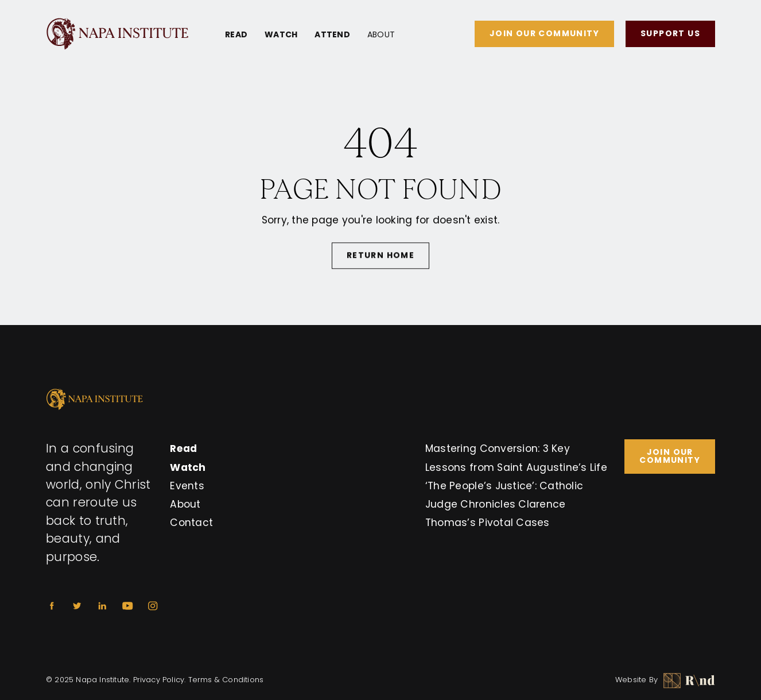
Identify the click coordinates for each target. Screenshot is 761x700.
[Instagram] (153, 606)
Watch (281, 34)
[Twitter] (77, 606)
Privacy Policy (159, 680)
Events (187, 486)
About (381, 34)
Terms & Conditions (226, 680)
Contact (191, 523)
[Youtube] (127, 606)
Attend (332, 34)
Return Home (380, 257)
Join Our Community (544, 33)
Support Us (670, 33)
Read (236, 34)
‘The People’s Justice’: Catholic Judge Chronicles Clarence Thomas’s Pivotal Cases (504, 504)
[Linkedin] (102, 606)
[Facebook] (52, 606)
